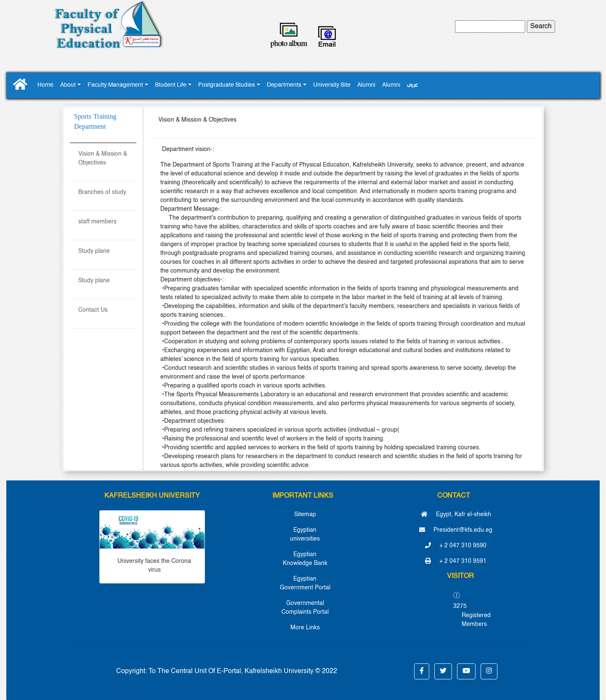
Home (45, 85)
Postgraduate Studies (227, 85)
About (68, 85)
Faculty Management (115, 85)
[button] (422, 671)
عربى (412, 85)
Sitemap (305, 514)
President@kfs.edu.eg (456, 530)
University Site (332, 85)
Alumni (366, 85)
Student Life (171, 85)
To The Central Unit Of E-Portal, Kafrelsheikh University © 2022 (243, 671)
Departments (284, 85)
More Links (305, 628)
